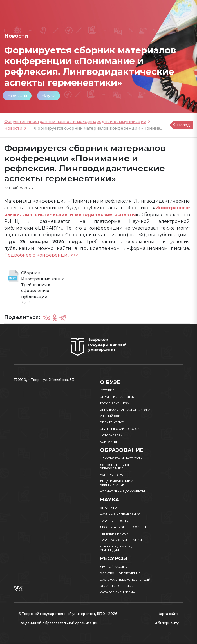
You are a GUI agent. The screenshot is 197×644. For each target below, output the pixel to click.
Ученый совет (112, 416)
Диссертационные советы (123, 527)
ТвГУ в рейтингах (115, 403)
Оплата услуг (112, 422)
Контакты (108, 442)
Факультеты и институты (122, 458)
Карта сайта (168, 614)
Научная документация (121, 540)
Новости (17, 96)
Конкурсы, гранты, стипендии (116, 548)
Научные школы (114, 521)
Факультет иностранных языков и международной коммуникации (75, 122)
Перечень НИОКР (114, 534)
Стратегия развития (117, 397)
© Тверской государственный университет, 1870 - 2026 (68, 614)
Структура (109, 508)
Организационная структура (125, 410)
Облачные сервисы (117, 586)
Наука (49, 96)
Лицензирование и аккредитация (117, 483)
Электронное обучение (120, 573)
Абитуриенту (167, 623)
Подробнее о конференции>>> (41, 255)
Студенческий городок (120, 429)
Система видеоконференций (125, 580)
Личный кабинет (114, 567)
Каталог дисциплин (117, 592)
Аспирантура (111, 475)
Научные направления (120, 514)
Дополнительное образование (115, 467)
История (107, 390)
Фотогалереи (111, 435)
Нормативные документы (122, 491)
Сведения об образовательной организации (58, 623)
